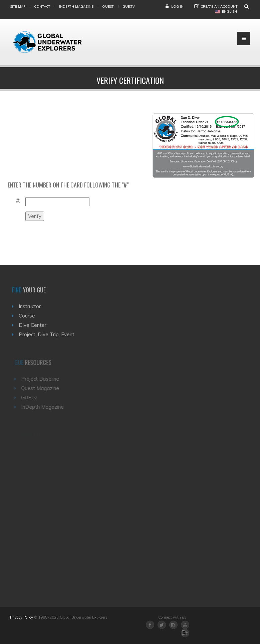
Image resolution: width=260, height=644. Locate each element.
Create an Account (219, 7)
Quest (108, 7)
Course (28, 316)
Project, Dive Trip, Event (48, 334)
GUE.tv (31, 398)
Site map (18, 7)
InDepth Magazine (76, 7)
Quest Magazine (42, 388)
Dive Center (34, 325)
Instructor (31, 306)
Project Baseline (42, 379)
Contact (42, 7)
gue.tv (129, 7)
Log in (177, 7)
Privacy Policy (22, 617)
